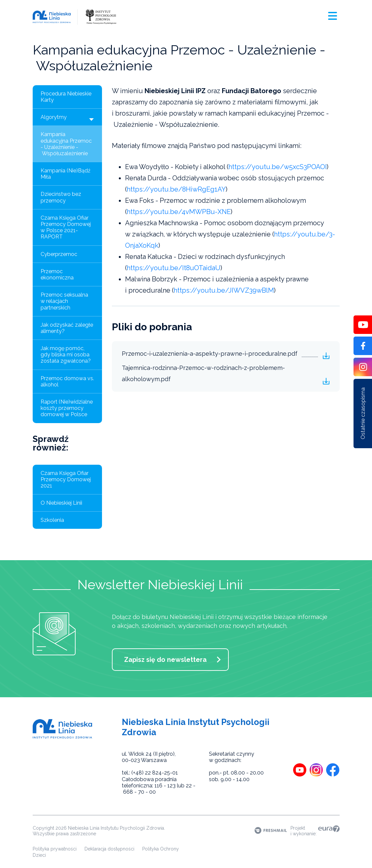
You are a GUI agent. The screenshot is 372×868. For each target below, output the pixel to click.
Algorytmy (68, 119)
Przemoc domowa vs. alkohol (67, 381)
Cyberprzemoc (59, 254)
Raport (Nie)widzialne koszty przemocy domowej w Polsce (67, 408)
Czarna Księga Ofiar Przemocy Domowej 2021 (66, 479)
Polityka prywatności (55, 849)
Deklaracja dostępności (109, 849)
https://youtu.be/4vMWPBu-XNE (179, 212)
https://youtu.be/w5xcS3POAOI (278, 167)
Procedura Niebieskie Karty (66, 97)
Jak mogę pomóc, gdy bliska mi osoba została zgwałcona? (66, 355)
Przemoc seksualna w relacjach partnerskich (64, 301)
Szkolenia (52, 520)
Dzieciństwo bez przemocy (61, 197)
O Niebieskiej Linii (61, 503)
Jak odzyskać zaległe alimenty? (67, 328)
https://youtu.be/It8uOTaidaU (174, 268)
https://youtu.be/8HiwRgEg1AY (176, 189)
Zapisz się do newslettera (165, 660)
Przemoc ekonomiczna (57, 274)
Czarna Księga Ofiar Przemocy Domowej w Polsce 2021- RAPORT (66, 227)
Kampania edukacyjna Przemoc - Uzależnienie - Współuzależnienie (66, 144)
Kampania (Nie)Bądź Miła (66, 174)
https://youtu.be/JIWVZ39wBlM (224, 290)
